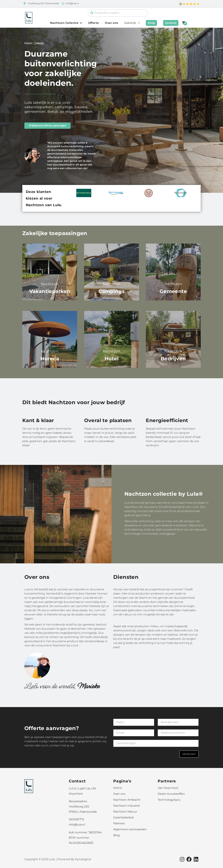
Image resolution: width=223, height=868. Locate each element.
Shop (151, 23)
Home (28, 43)
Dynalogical (83, 859)
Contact (171, 23)
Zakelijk (132, 23)
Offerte (94, 23)
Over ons (111, 23)
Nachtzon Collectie (66, 23)
